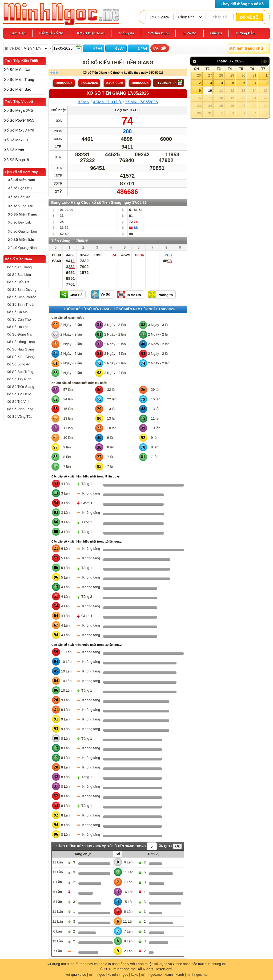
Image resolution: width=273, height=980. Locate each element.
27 (210, 75)
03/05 (115, 83)
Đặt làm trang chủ (246, 48)
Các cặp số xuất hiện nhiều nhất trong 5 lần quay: (86, 476)
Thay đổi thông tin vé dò (242, 4)
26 (199, 75)
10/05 (140, 83)
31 (254, 75)
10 (210, 91)
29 (232, 75)
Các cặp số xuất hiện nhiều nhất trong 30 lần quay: (87, 645)
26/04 (89, 83)
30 (243, 75)
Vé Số (105, 294)
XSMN (84, 102)
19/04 (64, 83)
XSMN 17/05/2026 (141, 102)
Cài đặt (160, 48)
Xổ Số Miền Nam (18, 259)
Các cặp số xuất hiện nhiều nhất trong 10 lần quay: (87, 541)
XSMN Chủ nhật (107, 102)
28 (221, 75)
